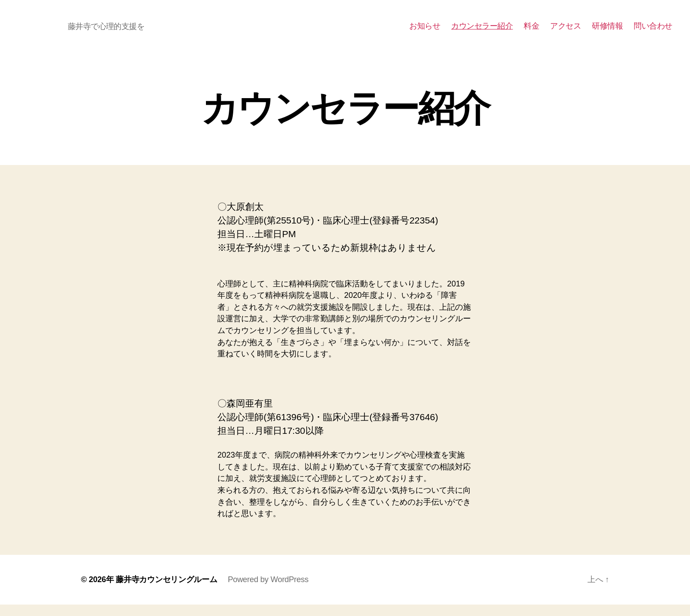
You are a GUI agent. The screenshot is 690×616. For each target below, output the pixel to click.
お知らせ (425, 32)
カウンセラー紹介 (482, 32)
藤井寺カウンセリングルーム (167, 591)
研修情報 (607, 32)
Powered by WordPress (268, 591)
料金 (531, 32)
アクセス (565, 32)
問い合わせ (653, 32)
